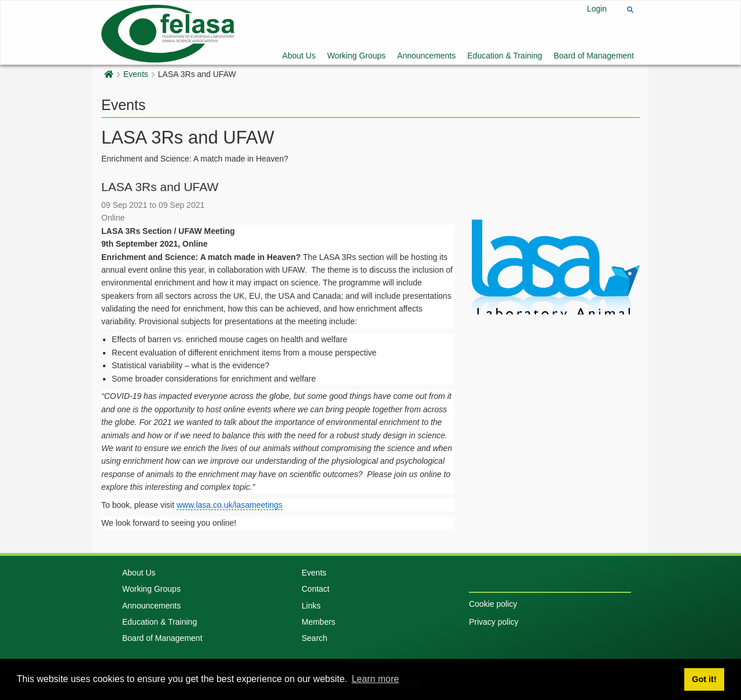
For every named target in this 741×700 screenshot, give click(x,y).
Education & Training (505, 56)
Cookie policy (493, 604)
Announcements (426, 56)
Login (597, 9)
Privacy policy (494, 622)
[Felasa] (168, 32)
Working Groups (356, 56)
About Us (299, 56)
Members (318, 622)
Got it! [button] (704, 679)
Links (311, 606)
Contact (316, 589)
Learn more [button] (375, 679)
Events (136, 74)
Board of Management (594, 56)
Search (314, 638)
